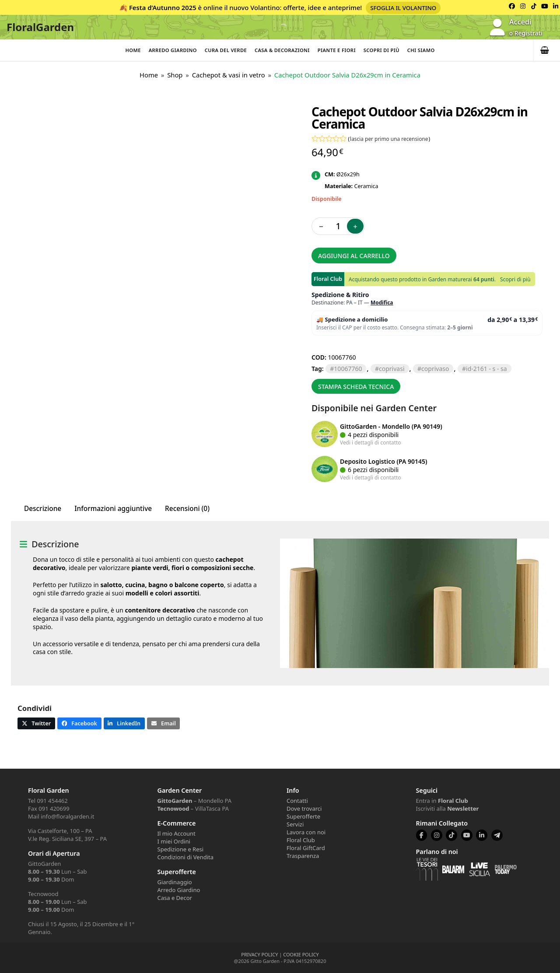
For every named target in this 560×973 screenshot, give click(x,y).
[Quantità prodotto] (338, 226)
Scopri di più (381, 50)
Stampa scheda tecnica (356, 387)
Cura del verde (226, 50)
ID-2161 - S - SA (486, 369)
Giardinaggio (175, 882)
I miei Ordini (174, 841)
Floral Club (301, 840)
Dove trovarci (304, 808)
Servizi (295, 824)
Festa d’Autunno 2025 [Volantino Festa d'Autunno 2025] (163, 7)
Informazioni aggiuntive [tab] (113, 509)
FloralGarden (40, 27)
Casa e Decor (175, 898)
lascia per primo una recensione (389, 139)
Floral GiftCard (306, 848)
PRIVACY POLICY (259, 954)
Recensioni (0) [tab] (187, 509)
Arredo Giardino (173, 50)
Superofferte (303, 816)
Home (133, 50)
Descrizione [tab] (43, 509)
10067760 (348, 369)
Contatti (297, 801)
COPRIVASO (435, 369)
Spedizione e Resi (181, 849)
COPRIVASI (392, 369)
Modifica (382, 303)
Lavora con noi (306, 832)
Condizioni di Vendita (186, 857)
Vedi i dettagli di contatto (371, 442)
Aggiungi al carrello (354, 256)
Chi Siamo (421, 50)
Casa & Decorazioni (282, 50)
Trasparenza (303, 856)
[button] (547, 50)
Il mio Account (177, 833)
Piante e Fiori (337, 50)
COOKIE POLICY (301, 954)
